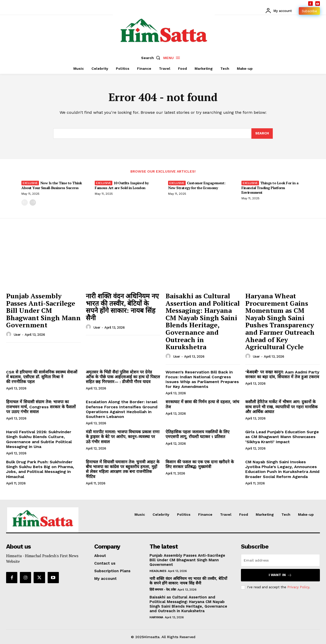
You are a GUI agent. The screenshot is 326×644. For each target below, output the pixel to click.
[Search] (262, 134)
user (17, 335)
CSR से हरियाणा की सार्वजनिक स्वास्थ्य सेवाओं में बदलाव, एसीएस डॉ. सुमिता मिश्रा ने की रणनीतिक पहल (42, 377)
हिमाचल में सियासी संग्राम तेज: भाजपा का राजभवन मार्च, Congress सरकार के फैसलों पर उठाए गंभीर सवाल (41, 407)
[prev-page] (25, 202)
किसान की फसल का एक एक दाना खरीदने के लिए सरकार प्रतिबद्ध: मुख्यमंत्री (200, 464)
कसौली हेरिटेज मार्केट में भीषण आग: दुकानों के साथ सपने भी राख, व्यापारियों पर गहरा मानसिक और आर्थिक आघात (281, 407)
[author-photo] (9, 334)
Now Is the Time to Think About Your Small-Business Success (52, 185)
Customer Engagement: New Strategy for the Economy (197, 185)
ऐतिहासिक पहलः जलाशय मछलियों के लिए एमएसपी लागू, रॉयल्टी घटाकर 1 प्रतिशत (198, 434)
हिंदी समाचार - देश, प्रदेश (163, 590)
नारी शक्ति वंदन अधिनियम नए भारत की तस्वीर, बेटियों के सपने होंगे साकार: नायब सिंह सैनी (122, 307)
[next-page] (33, 202)
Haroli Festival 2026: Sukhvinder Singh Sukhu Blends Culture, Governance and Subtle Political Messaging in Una (39, 439)
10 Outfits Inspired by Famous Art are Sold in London (122, 185)
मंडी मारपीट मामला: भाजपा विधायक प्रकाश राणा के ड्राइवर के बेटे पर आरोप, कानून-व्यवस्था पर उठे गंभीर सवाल (123, 437)
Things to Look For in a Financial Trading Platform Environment (270, 187)
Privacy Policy (298, 587)
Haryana (156, 617)
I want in (280, 575)
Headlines (158, 571)
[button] (152, 58)
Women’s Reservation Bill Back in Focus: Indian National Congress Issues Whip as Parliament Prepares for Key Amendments (202, 379)
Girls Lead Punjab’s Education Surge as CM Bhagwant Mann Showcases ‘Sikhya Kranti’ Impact (282, 437)
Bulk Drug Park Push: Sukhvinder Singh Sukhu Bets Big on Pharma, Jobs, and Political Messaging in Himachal (40, 469)
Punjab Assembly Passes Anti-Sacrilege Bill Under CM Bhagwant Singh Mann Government (43, 310)
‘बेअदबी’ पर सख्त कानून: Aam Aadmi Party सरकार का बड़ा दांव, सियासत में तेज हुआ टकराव (282, 374)
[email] (280, 560)
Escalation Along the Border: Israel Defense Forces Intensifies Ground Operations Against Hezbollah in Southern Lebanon (122, 409)
